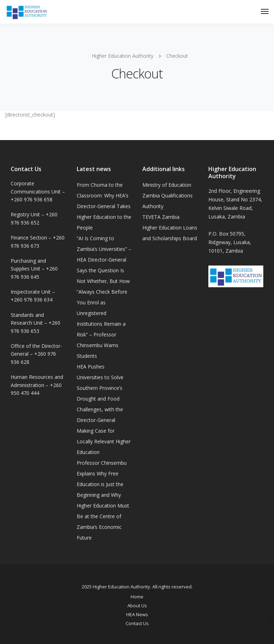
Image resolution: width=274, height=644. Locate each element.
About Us (137, 606)
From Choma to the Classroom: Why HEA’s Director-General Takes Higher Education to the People (104, 206)
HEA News (137, 614)
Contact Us (137, 623)
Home (137, 597)
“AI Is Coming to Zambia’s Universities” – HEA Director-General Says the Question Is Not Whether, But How (104, 260)
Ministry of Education (167, 185)
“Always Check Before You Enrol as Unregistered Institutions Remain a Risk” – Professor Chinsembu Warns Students (102, 324)
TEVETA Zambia (161, 217)
